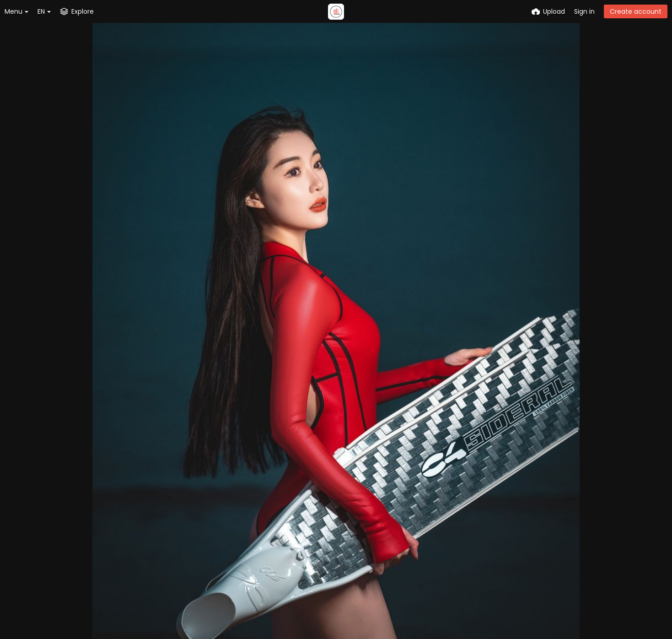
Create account (636, 11)
